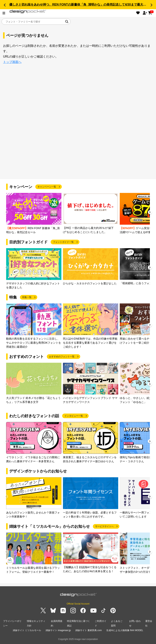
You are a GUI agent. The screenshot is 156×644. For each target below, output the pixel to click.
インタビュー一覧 (74, 416)
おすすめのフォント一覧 (62, 357)
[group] (34, 214)
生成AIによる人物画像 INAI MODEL (125, 630)
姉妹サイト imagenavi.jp (58, 630)
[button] (5, 5)
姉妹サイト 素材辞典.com (89, 630)
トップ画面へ (12, 62)
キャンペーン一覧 (47, 187)
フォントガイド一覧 (63, 242)
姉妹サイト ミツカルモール (27, 630)
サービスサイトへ (104, 526)
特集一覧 (27, 297)
